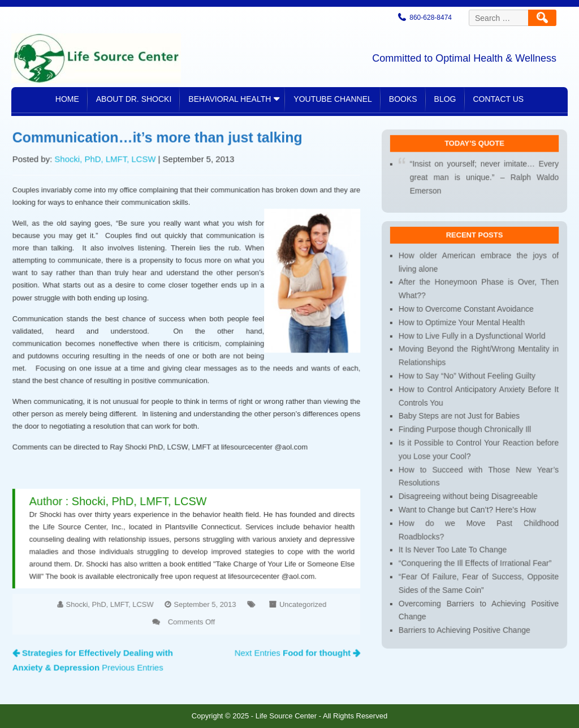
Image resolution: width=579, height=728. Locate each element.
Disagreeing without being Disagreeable (468, 492)
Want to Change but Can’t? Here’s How (467, 505)
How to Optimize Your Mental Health (462, 326)
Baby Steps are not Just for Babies (459, 415)
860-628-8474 (431, 18)
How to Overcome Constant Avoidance (466, 313)
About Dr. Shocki (134, 99)
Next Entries (293, 643)
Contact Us (499, 99)
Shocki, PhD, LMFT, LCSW (109, 169)
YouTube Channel (332, 99)
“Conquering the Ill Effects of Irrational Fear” (475, 556)
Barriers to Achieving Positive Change (465, 621)
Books (403, 99)
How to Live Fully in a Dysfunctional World (472, 339)
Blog (445, 99)
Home (67, 99)
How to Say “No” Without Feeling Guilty (467, 377)
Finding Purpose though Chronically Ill (465, 428)
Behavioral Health (230, 99)
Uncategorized (298, 596)
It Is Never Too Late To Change (453, 544)
